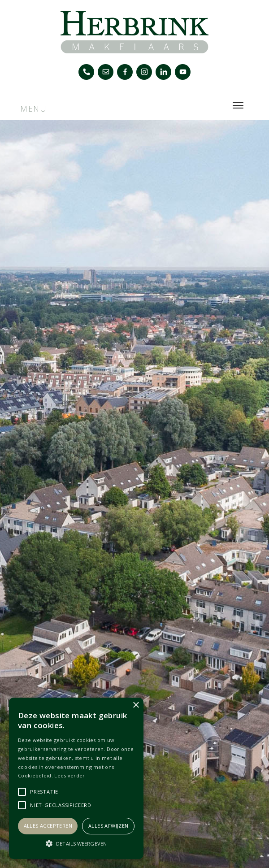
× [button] (136, 705)
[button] (76, 843)
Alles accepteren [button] (48, 826)
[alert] (76, 778)
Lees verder (69, 775)
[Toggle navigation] (238, 105)
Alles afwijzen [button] (108, 826)
